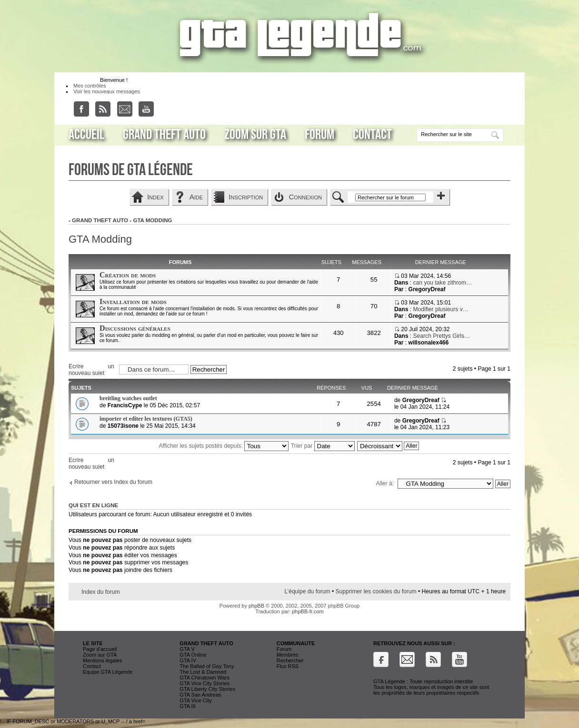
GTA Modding (152, 220)
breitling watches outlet (128, 398)
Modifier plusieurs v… (441, 309)
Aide (196, 197)
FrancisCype (125, 405)
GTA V (187, 649)
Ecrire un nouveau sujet (91, 369)
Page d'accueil (100, 649)
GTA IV (188, 660)
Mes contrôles (90, 86)
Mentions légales (103, 660)
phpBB (256, 606)
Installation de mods (133, 301)
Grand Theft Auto (164, 135)
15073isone (123, 426)
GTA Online (193, 655)
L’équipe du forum (307, 591)
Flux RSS (288, 666)
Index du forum (101, 592)
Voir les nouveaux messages (107, 91)
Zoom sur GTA (255, 135)
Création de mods (128, 275)
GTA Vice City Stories (205, 683)
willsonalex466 (428, 343)
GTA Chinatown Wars (205, 678)
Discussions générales (135, 328)
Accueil (86, 135)
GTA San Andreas (200, 695)
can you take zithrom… (443, 283)
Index (155, 197)
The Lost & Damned (203, 672)
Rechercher (290, 660)
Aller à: (385, 483)
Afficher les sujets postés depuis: (224, 446)
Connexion (305, 197)
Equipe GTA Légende (108, 672)
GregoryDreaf (427, 289)
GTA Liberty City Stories (207, 689)
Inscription (246, 197)
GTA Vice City (195, 700)
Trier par (323, 446)
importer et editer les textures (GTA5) (146, 419)
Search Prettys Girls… (442, 336)
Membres (288, 655)
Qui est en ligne (93, 505)
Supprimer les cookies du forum (376, 591)
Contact (372, 135)
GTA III (187, 706)
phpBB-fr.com (308, 611)
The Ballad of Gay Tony (207, 666)
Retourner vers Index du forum (113, 482)
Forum (319, 135)
